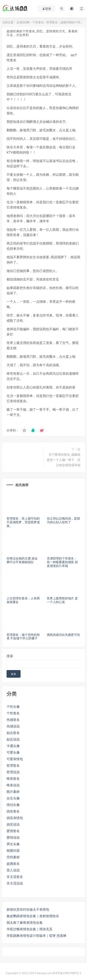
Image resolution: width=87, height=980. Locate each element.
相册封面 (13, 850)
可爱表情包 (15, 759)
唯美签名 (13, 778)
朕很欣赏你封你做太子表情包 (28, 909)
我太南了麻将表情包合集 (25, 922)
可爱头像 (13, 752)
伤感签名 (13, 720)
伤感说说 (13, 726)
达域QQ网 (23, 22)
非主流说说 (15, 883)
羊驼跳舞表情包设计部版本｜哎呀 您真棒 (37, 936)
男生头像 (13, 844)
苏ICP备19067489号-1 (67, 973)
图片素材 (13, 792)
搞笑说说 (13, 824)
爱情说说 (13, 837)
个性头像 (13, 706)
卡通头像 (13, 746)
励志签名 (13, 733)
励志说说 (13, 739)
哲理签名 (52, 22)
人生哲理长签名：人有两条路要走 (23, 600)
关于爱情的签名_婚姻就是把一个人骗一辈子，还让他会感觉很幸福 (64, 460)
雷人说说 (13, 870)
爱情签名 (13, 831)
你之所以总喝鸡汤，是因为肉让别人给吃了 (63, 520)
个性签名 (38, 22)
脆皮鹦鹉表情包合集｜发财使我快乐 (33, 916)
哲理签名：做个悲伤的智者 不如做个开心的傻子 (23, 636)
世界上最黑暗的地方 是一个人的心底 (62, 600)
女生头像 (13, 798)
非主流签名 (15, 877)
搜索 (10, 656)
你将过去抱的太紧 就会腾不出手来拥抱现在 (22, 560)
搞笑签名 (13, 811)
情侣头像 (13, 805)
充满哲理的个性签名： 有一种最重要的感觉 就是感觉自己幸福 (62, 562)
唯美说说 (13, 785)
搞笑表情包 (15, 818)
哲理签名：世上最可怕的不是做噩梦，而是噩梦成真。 (23, 522)
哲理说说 (13, 772)
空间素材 (13, 857)
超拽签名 (13, 864)
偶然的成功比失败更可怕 (63, 635)
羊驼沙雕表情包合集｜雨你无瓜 (30, 929)
